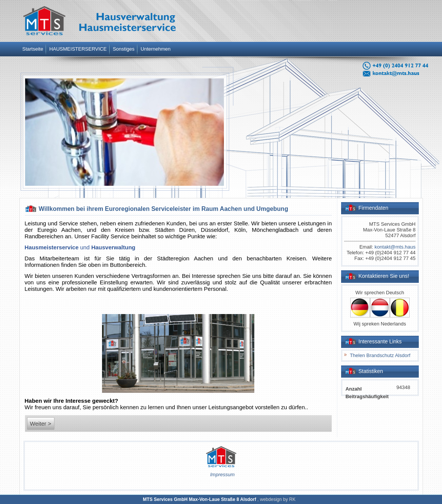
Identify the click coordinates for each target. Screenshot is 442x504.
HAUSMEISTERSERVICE (78, 49)
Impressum (222, 474)
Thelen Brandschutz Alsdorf (380, 355)
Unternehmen (156, 49)
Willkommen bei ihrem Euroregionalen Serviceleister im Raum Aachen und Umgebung (164, 209)
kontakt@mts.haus (395, 247)
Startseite (33, 49)
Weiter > (41, 423)
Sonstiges (124, 49)
